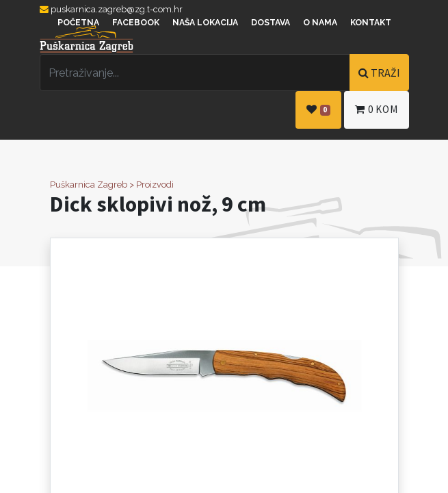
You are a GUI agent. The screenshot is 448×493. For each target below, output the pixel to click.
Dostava (271, 23)
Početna (78, 23)
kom (376, 109)
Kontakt (371, 23)
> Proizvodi (151, 185)
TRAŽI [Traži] (379, 73)
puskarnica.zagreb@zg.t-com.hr (111, 9)
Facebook (136, 23)
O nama (320, 23)
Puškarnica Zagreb (89, 185)
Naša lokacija (205, 23)
